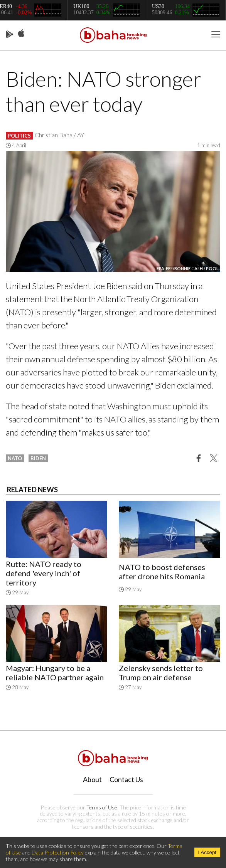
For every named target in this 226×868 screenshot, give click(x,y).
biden (38, 458)
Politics (19, 136)
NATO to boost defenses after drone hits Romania (162, 572)
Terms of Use (102, 807)
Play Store (10, 35)
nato (15, 458)
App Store (21, 34)
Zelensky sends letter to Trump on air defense (161, 673)
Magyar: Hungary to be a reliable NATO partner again (55, 673)
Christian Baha (54, 135)
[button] (199, 458)
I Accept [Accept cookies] (207, 852)
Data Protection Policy (58, 852)
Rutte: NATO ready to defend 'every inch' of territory (44, 573)
